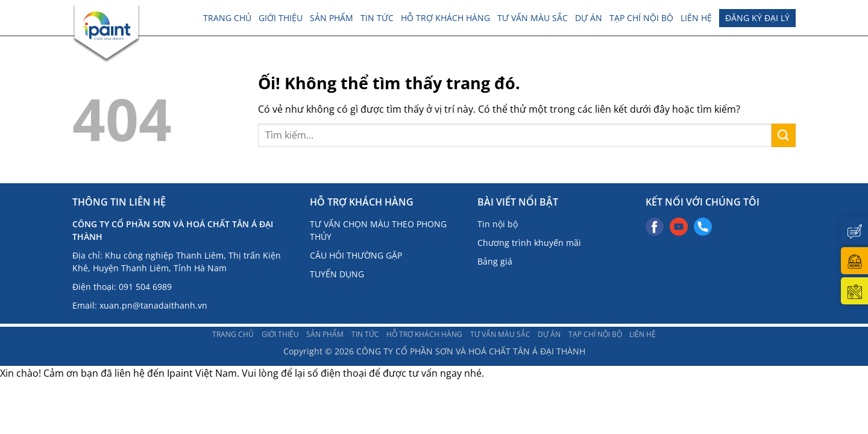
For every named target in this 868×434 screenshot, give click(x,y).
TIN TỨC (377, 18)
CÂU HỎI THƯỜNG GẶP (356, 255)
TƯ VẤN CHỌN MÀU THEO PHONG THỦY (378, 230)
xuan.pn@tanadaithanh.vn (153, 305)
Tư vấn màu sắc (533, 18)
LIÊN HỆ (696, 18)
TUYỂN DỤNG (337, 274)
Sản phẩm (332, 18)
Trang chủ (227, 18)
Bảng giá (495, 261)
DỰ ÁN (589, 18)
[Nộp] (784, 135)
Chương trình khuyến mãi (529, 243)
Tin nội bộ (498, 224)
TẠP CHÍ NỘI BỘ (641, 18)
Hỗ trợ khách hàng (445, 18)
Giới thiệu (281, 18)
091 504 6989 (145, 287)
